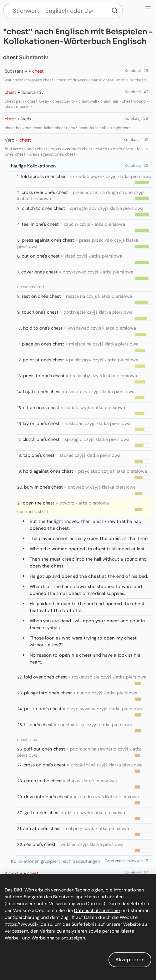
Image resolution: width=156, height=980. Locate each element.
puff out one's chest (44, 749)
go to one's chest (42, 813)
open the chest (39, 503)
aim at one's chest (42, 828)
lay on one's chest (41, 423)
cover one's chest (39, 272)
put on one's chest (41, 256)
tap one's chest (39, 455)
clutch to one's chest (43, 208)
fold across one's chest (44, 176)
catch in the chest (43, 781)
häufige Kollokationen (33, 166)
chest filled (27, 739)
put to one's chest (43, 709)
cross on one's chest (45, 765)
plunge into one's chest (48, 693)
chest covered (30, 287)
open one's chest (33, 512)
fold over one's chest (45, 677)
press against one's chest (48, 240)
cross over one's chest (45, 192)
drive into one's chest (46, 797)
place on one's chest (43, 344)
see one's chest (40, 844)
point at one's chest (43, 360)
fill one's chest (38, 725)
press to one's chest (44, 376)
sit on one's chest (41, 408)
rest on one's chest (41, 296)
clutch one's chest (41, 439)
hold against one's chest (48, 471)
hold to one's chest (43, 328)
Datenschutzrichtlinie (97, 910)
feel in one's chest (40, 224)
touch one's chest (40, 312)
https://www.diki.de (25, 924)
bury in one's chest (43, 487)
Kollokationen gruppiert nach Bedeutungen (55, 861)
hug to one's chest (42, 392)
